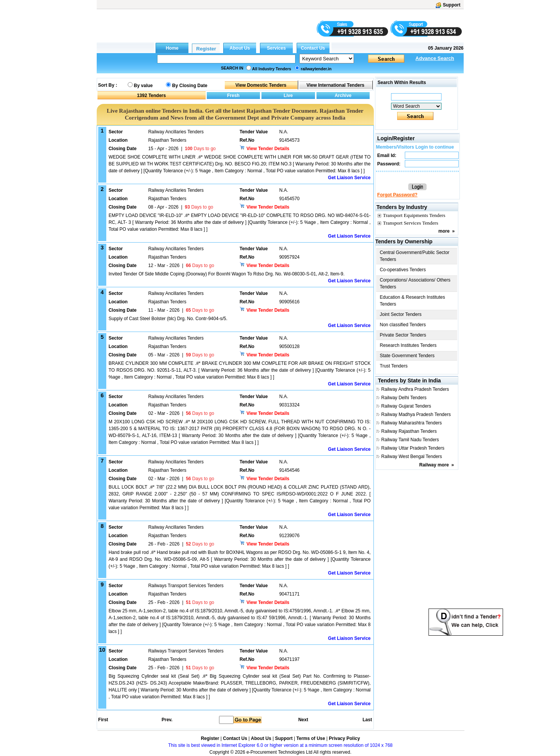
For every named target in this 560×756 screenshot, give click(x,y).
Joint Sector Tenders (401, 314)
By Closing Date (190, 86)
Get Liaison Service (349, 178)
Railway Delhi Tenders (404, 398)
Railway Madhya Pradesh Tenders (416, 414)
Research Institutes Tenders (408, 345)
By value (143, 86)
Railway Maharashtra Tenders (411, 423)
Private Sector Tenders (403, 335)
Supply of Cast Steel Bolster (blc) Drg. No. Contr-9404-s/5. (168, 319)
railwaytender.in (316, 69)
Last (367, 720)
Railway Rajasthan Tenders (409, 431)
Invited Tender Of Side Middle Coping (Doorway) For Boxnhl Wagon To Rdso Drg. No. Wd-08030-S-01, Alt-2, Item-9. (226, 274)
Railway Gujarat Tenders (406, 406)
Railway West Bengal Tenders (411, 457)
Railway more (434, 465)
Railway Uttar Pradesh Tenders (413, 448)
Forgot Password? (397, 195)
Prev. (167, 720)
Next (303, 720)
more (444, 231)
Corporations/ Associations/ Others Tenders (415, 283)
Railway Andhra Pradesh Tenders (415, 389)
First (103, 720)
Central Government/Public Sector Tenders (415, 256)
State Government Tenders (407, 356)
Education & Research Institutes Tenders (413, 301)
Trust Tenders (394, 366)
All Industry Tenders (272, 69)
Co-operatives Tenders (403, 270)
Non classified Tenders (403, 325)
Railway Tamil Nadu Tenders (410, 440)
